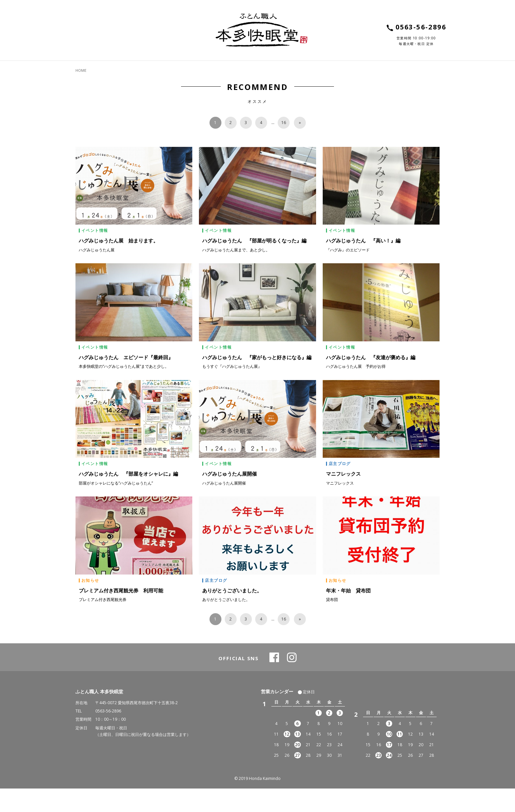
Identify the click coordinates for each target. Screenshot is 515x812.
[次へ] (300, 146)
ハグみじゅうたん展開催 (230, 497)
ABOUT (206, 68)
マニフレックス (343, 497)
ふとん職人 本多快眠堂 (99, 715)
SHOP (374, 68)
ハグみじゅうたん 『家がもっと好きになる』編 (257, 381)
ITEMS (88, 68)
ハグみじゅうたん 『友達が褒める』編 (371, 381)
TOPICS (271, 68)
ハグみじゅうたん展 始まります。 (118, 264)
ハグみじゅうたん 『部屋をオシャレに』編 (128, 497)
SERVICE (142, 68)
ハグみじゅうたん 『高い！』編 (363, 264)
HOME (81, 94)
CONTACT (422, 68)
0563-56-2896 (108, 734)
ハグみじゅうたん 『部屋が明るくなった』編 (254, 264)
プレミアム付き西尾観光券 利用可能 (121, 614)
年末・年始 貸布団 (348, 614)
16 (284, 146)
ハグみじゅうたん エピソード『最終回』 (126, 381)
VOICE (328, 68)
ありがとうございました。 (232, 614)
